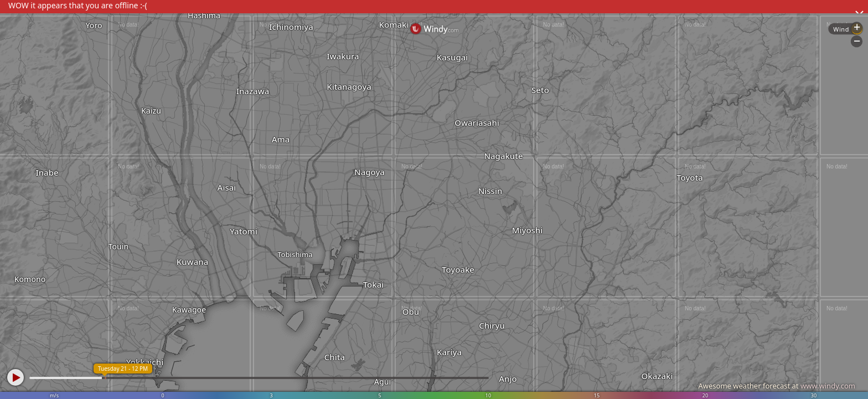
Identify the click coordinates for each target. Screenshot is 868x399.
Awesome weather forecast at (777, 386)
